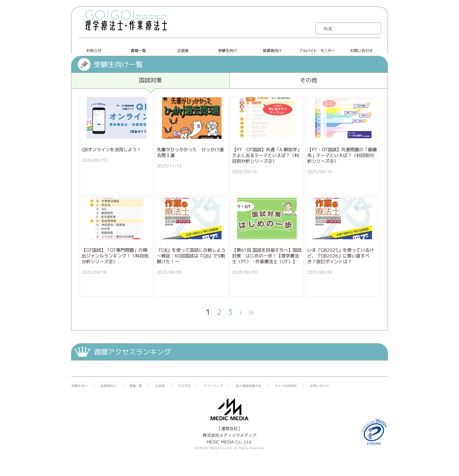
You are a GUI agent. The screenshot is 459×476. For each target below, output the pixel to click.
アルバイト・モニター (317, 51)
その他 (309, 80)
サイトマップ (213, 386)
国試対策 (150, 80)
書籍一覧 (138, 51)
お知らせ (94, 51)
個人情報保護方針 (249, 386)
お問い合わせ (361, 51)
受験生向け (228, 51)
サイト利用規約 (286, 386)
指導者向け (272, 51)
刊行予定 (184, 386)
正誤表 (183, 51)
